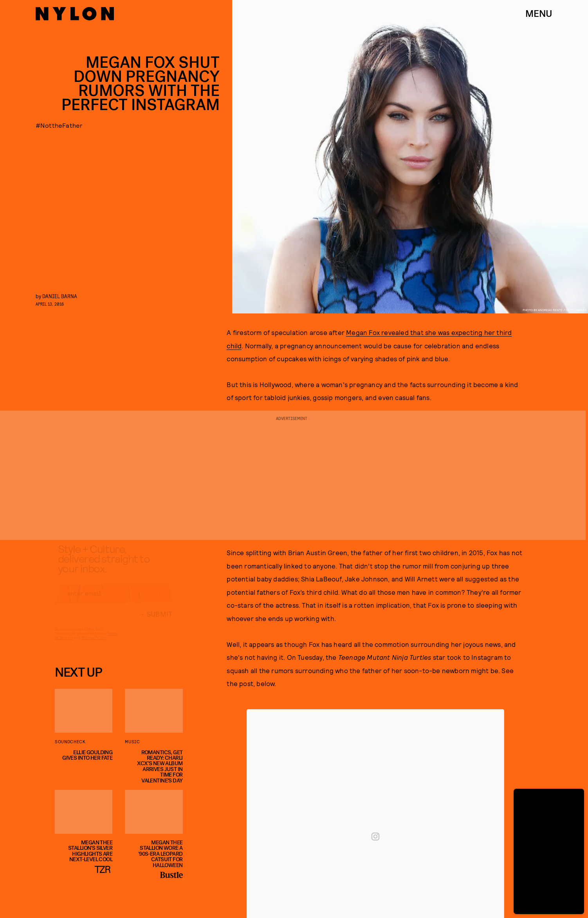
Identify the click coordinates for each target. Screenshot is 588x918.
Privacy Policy (94, 645)
